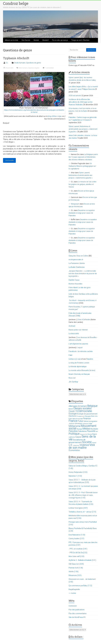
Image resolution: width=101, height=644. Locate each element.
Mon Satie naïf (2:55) (76, 556)
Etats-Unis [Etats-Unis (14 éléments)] (94, 416)
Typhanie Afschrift (16, 58)
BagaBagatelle (74, 589)
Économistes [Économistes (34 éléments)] (74, 450)
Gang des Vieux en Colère (78, 256)
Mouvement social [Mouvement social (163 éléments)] (83, 427)
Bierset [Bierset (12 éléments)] (71, 409)
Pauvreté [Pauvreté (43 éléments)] (91, 431)
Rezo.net (72, 378)
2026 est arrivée (75, 96)
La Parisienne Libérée (77, 263)
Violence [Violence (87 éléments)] (84, 445)
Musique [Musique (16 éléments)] (79, 429)
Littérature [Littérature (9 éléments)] (85, 424)
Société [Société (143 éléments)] (87, 442)
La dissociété (74, 334)
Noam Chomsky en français (79, 374)
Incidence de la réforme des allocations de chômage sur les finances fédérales (81, 102)
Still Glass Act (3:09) (76, 564)
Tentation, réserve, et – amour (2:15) (82, 512)
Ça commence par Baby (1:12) (80, 586)
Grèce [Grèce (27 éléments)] (86, 421)
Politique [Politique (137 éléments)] (74, 434)
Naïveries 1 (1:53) (75, 476)
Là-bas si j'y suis (75, 359)
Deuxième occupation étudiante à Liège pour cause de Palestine (82, 213)
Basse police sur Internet (78, 330)
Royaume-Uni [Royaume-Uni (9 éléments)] (84, 434)
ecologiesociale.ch (76, 260)
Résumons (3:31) (75, 575)
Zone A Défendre (84, 320)
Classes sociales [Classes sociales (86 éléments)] (82, 408)
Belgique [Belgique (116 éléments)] (92, 406)
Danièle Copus (74, 280)
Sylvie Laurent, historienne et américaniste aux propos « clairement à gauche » (83, 129)
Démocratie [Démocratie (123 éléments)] (85, 411)
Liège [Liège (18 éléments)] (90, 424)
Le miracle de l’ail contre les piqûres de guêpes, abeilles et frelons (83, 184)
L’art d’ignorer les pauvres (78, 344)
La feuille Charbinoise (77, 267)
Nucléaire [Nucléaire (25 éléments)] (94, 429)
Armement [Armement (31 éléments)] (82, 406)
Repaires (90, 359)
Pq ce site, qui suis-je (60, 40)
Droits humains (20, 63)
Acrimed (72, 326)
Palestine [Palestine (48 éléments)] (73, 431)
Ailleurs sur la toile (11, 40)
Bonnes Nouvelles (75, 284)
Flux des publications (77, 610)
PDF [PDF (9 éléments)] (97, 431)
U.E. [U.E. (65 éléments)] (71, 445)
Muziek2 (46, 40)
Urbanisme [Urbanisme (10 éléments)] (76, 445)
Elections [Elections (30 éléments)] (73, 416)
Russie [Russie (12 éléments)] (90, 434)
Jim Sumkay (73, 382)
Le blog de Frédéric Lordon (79, 363)
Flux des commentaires (78, 613)
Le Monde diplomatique (78, 367)
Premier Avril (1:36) (76, 568)
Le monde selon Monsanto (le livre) (82, 370)
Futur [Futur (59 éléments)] (80, 421)
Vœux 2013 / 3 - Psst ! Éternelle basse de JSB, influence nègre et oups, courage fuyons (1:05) (83, 495)
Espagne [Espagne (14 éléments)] (88, 416)
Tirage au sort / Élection (80, 40)
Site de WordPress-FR (77, 617)
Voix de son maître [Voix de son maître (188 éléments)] (82, 446)
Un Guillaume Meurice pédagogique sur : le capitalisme (83, 166)
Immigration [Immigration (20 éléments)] (93, 421)
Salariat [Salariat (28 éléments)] (78, 437)
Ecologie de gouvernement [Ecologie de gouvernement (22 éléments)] (87, 414)
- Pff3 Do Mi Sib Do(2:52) (78, 553)
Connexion (73, 606)
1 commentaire (48, 68)
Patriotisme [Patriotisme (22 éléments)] (82, 431)
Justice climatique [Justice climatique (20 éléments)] (75, 423)
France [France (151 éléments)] (73, 421)
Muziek (36, 40)
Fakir (71, 355)
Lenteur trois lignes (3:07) (78, 508)
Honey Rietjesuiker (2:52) (78, 472)
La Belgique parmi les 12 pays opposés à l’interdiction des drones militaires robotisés (83, 157)
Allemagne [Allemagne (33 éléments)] (73, 406)
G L (7, 63)
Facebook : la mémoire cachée (81, 351)
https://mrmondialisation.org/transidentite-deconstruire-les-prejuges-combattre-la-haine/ (34, 111)
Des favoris (26, 40)
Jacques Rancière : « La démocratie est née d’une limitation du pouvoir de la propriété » (83, 274)
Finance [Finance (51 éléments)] (87, 418)
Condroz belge (16, 3)
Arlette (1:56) (74, 572)
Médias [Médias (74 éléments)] (86, 429)
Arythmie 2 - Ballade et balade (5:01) (82, 560)
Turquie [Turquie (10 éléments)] (94, 443)
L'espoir (80, 348)
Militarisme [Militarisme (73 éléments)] (75, 426)
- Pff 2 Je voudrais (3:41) (78, 549)
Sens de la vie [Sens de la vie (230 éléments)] (82, 438)
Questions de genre (34, 63)
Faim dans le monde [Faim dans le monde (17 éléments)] (76, 419)
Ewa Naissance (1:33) (77, 535)
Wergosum (75, 204)
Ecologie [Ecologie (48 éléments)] (73, 414)
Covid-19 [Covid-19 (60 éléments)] (73, 411)
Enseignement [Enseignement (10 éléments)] (81, 416)
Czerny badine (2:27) (76, 539)
